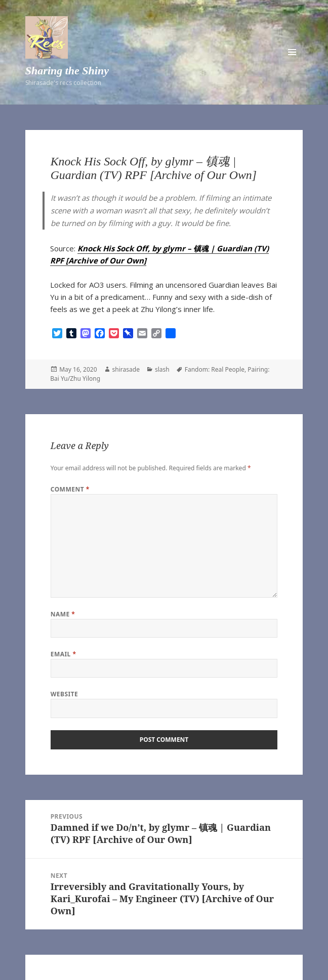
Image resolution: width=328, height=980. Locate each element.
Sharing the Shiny (67, 71)
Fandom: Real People (215, 369)
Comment (70, 489)
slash (162, 369)
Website (65, 694)
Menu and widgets (292, 52)
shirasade (126, 369)
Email (64, 654)
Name (63, 614)
